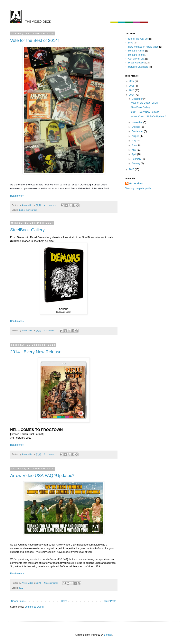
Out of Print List (136, 59)
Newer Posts (18, 601)
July (134, 141)
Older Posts (110, 601)
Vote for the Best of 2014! (34, 40)
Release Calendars (138, 67)
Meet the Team (136, 55)
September (138, 131)
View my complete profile (138, 188)
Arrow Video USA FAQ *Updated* (42, 476)
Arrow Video (136, 183)
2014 (132, 95)
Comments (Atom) (34, 607)
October (136, 127)
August (136, 136)
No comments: (51, 583)
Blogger (108, 635)
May (134, 150)
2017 (132, 81)
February (137, 159)
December (138, 99)
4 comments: (50, 205)
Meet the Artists (136, 51)
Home (64, 601)
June (135, 145)
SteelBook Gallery (27, 230)
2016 (132, 86)
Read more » (17, 196)
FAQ (21, 588)
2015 (132, 90)
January (136, 163)
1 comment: (50, 331)
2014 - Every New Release (36, 352)
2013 (132, 169)
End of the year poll (28, 210)
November (138, 122)
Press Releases (136, 63)
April (134, 154)
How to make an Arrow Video (143, 47)
